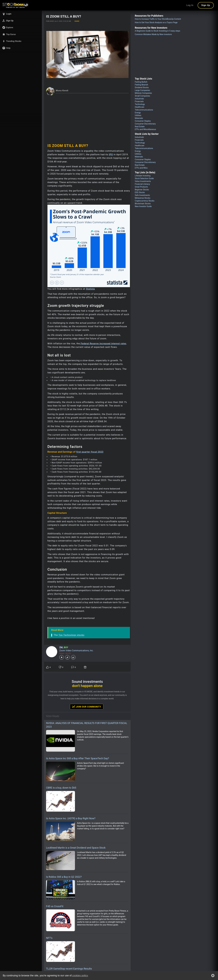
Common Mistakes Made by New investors (153, 34)
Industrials (139, 99)
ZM (61, 647)
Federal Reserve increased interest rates (103, 344)
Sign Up (206, 5)
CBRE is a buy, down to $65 (61, 788)
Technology (140, 104)
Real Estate (140, 127)
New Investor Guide (143, 206)
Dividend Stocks (142, 87)
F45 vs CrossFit (55, 906)
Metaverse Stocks (143, 198)
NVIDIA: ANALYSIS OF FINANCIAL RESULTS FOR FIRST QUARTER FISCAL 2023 (87, 725)
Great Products (141, 187)
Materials (139, 118)
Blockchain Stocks (143, 204)
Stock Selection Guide (144, 178)
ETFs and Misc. (141, 168)
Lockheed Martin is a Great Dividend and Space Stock (76, 848)
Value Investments (143, 181)
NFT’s (49, 938)
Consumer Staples (143, 121)
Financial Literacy (142, 184)
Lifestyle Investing (143, 176)
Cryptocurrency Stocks (145, 201)
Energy (138, 113)
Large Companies (142, 90)
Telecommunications (144, 110)
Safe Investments (142, 195)
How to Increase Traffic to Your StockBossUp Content (158, 19)
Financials (139, 101)
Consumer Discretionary (145, 124)
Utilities (138, 115)
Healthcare (140, 107)
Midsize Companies (143, 93)
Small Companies (142, 96)
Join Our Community (87, 707)
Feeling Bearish (141, 85)
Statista (90, 289)
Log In (190, 5)
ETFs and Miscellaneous (145, 129)
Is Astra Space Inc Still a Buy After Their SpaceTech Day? (78, 758)
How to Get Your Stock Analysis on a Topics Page (156, 22)
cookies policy (80, 976)
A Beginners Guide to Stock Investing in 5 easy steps (157, 31)
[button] (21, 14)
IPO (111, 155)
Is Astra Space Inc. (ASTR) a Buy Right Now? (71, 818)
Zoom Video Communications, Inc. (76, 651)
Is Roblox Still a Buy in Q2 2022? (64, 877)
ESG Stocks (140, 192)
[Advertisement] (87, 116)
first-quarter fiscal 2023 (90, 452)
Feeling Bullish (141, 82)
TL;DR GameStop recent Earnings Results (69, 969)
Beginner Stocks (142, 190)
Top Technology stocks (71, 635)
